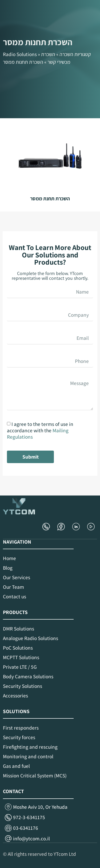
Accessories (15, 696)
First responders (21, 728)
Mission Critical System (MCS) (35, 776)
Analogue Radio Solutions (31, 638)
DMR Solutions (19, 629)
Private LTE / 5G (20, 667)
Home (9, 558)
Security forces (19, 737)
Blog (8, 568)
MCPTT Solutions (21, 657)
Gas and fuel (16, 766)
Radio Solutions (20, 54)
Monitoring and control (28, 756)
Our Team (13, 587)
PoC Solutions (18, 648)
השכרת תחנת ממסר (50, 198)
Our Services (17, 577)
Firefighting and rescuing (30, 747)
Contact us (15, 596)
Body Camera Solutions (28, 676)
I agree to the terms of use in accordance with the (40, 430)
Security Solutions (23, 686)
